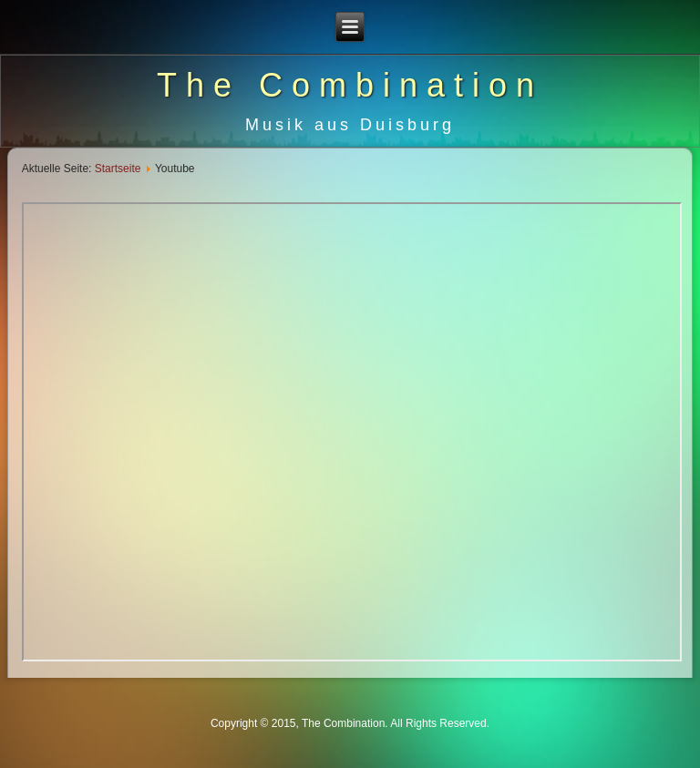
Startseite (118, 169)
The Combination (350, 85)
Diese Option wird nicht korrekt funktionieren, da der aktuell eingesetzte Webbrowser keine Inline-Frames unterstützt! (352, 432)
